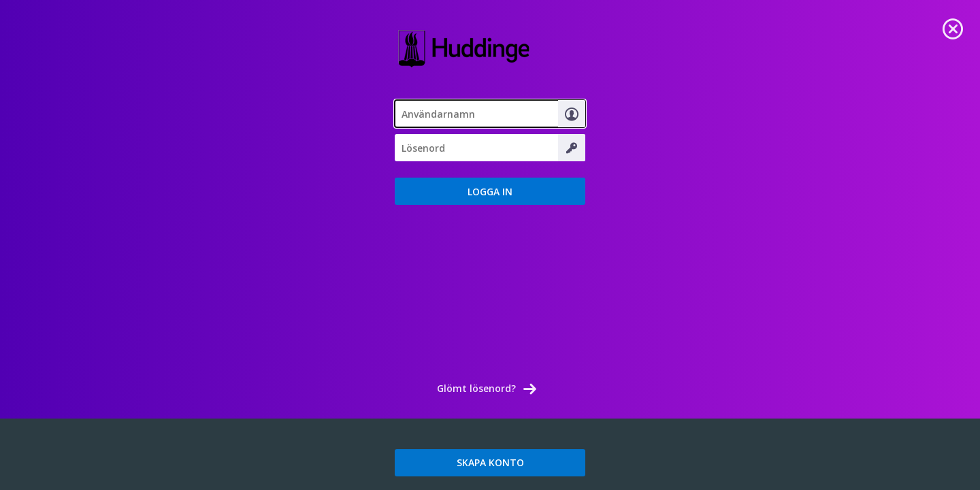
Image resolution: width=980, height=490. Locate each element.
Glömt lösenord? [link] (476, 388)
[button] (490, 191)
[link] (953, 27)
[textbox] (490, 114)
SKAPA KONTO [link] (490, 462)
